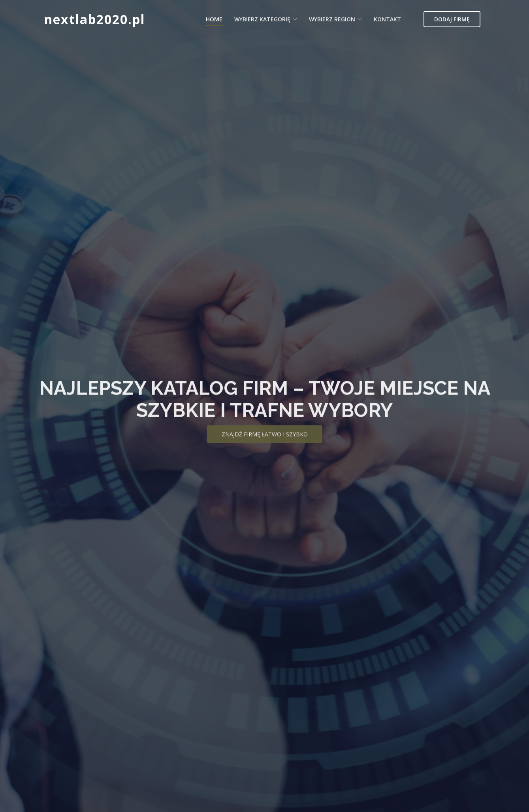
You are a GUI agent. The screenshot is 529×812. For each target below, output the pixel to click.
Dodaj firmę (452, 19)
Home (214, 19)
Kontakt (387, 19)
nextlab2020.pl (95, 19)
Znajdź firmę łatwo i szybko (265, 441)
